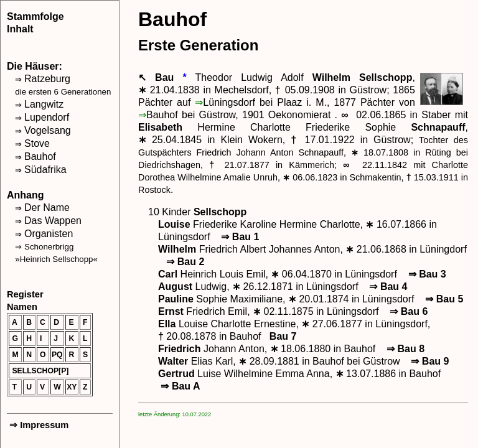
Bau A (179, 386)
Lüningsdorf (229, 102)
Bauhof (162, 115)
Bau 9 (429, 361)
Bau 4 (387, 287)
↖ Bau (160, 77)
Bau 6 (407, 311)
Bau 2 (184, 262)
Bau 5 (443, 299)
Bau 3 (425, 274)
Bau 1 (239, 237)
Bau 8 (404, 349)
